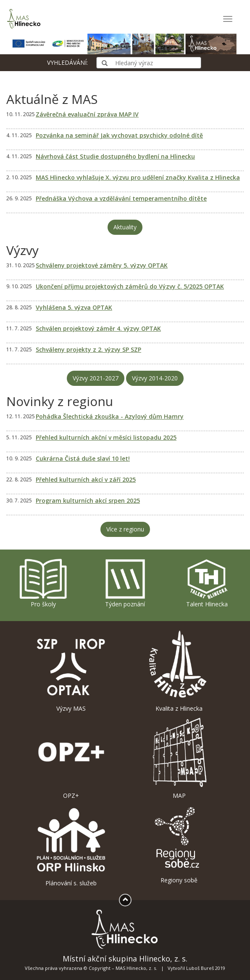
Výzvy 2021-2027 (96, 378)
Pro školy (43, 583)
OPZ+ (71, 758)
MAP (179, 758)
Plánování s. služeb (71, 846)
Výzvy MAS (71, 671)
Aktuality (125, 227)
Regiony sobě (179, 844)
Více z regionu (125, 529)
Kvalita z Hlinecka (179, 671)
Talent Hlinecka (207, 583)
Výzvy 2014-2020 (155, 378)
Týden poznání (125, 583)
